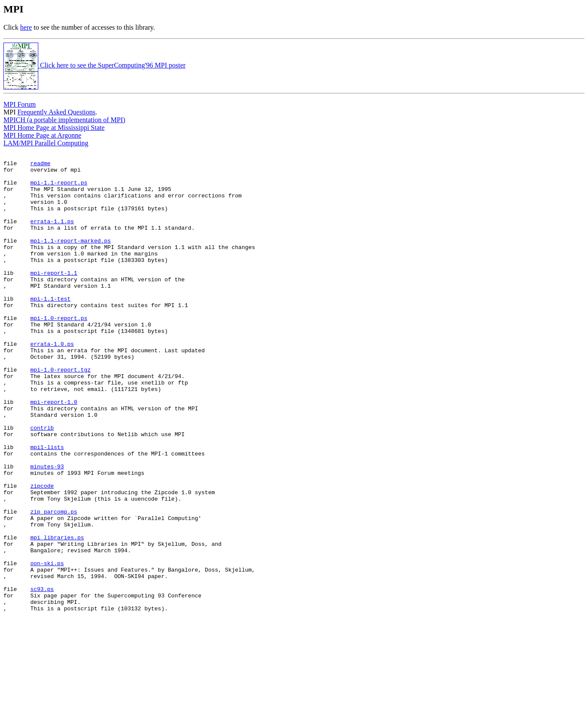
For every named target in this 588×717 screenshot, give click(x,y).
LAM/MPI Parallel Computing (46, 143)
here (26, 27)
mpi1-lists (47, 506)
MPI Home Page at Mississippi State (54, 128)
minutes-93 (47, 529)
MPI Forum (20, 104)
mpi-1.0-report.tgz (60, 413)
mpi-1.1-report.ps (59, 189)
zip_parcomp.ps (54, 584)
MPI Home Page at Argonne (42, 135)
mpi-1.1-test (50, 328)
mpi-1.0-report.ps (59, 351)
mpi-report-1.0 (54, 452)
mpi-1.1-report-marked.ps (70, 258)
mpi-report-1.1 (54, 297)
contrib (42, 483)
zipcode (42, 553)
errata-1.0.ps (52, 382)
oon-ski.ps (47, 646)
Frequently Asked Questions (56, 112)
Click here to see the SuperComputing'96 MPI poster (94, 65)
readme (40, 166)
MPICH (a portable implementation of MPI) (64, 120)
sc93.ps (42, 677)
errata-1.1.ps (52, 235)
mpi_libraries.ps (57, 615)
